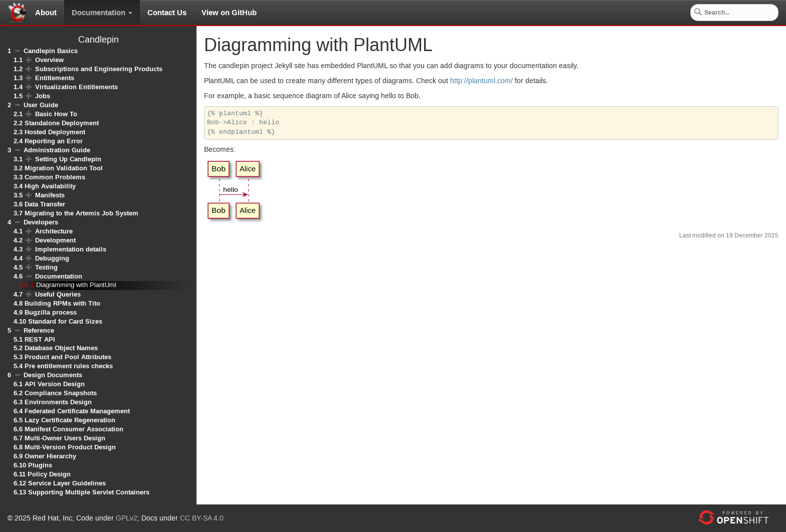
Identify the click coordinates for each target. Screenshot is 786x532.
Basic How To (56, 114)
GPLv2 (127, 518)
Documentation (102, 13)
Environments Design (58, 402)
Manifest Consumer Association (74, 429)
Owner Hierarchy (50, 456)
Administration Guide (57, 150)
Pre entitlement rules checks (69, 366)
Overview (49, 60)
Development (55, 240)
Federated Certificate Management (77, 411)
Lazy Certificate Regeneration (70, 420)
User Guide (41, 105)
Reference (39, 330)
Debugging (52, 258)
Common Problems (55, 177)
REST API (40, 339)
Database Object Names (61, 348)
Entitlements (55, 78)
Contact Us (167, 13)
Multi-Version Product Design (70, 447)
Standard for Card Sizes (65, 321)
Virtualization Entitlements (76, 87)
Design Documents (53, 375)
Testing (46, 267)
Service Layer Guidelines (67, 483)
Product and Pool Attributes (68, 357)
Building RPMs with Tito (62, 303)
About (46, 13)
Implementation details (71, 249)
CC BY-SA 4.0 (202, 518)
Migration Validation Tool (64, 168)
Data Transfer (45, 204)
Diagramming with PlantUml (76, 285)
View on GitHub (229, 13)
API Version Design (55, 384)
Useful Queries (58, 294)
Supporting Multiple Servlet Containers (89, 492)
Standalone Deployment (62, 123)
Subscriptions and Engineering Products (99, 69)
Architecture (54, 231)
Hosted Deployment (55, 132)
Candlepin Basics (51, 51)
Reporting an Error (54, 141)
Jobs (43, 96)
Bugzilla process (51, 312)
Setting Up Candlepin (68, 159)
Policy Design (49, 474)
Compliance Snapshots (61, 393)
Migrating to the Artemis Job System (81, 213)
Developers (41, 222)
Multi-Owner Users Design (65, 438)
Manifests (50, 195)
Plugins (40, 465)
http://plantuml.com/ (481, 81)
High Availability (50, 186)
